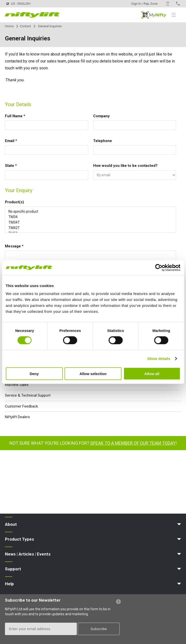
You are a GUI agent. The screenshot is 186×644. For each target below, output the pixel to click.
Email (11, 141)
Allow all (152, 373)
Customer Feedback (21, 406)
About (11, 524)
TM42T (91, 228)
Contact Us (168, 4)
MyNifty (154, 15)
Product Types (19, 539)
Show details (159, 359)
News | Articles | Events (28, 554)
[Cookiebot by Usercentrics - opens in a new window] (159, 268)
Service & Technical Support (28, 395)
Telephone (103, 141)
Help (9, 584)
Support (13, 569)
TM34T (91, 222)
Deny (34, 373)
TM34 (91, 217)
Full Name (15, 116)
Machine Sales (17, 385)
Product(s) (14, 202)
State (11, 166)
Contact (25, 26)
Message (14, 246)
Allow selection (93, 373)
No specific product (91, 211)
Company (101, 116)
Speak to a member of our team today (133, 443)
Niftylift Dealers (17, 417)
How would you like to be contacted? (125, 166)
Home (9, 26)
